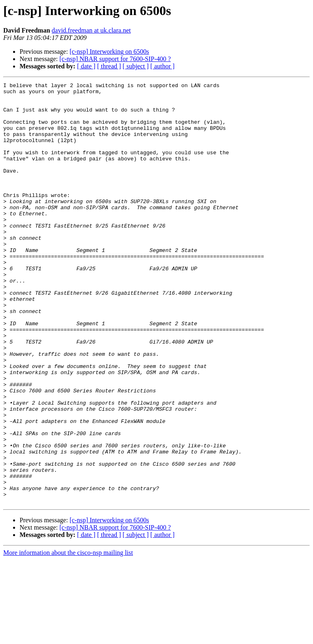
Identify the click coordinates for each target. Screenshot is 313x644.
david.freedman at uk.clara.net (91, 30)
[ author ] (163, 66)
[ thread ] (109, 66)
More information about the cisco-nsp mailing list (68, 637)
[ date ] (86, 66)
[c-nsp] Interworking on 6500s (109, 51)
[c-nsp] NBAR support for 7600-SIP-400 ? (115, 59)
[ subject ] (136, 66)
